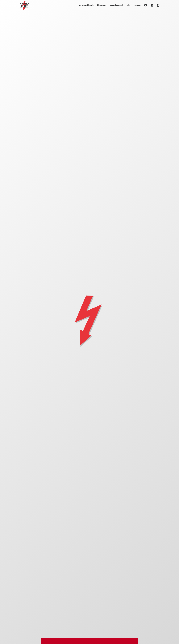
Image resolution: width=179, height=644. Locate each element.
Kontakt (137, 5)
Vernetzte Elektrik (86, 5)
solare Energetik (117, 5)
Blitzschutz (102, 5)
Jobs (129, 5)
